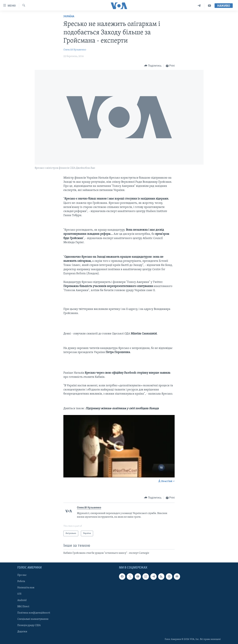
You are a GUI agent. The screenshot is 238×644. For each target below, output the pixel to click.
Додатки (22, 631)
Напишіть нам (26, 588)
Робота (21, 581)
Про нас (22, 575)
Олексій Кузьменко (75, 50)
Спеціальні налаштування (33, 619)
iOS (19, 594)
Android (22, 600)
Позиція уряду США (29, 625)
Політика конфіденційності (34, 613)
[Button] (153, 66)
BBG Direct (23, 606)
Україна (69, 17)
